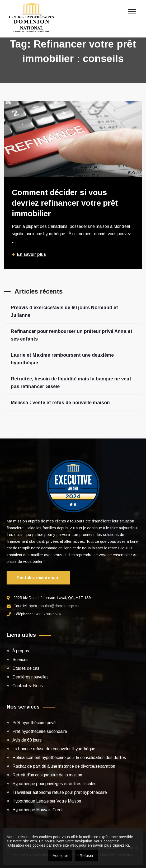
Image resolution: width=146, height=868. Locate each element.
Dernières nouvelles (30, 677)
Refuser (86, 855)
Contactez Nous (28, 686)
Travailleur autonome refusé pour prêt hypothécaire (60, 792)
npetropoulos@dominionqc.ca (54, 606)
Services (20, 660)
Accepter (60, 855)
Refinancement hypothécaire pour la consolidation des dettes (69, 758)
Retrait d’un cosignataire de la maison (47, 775)
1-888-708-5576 (47, 614)
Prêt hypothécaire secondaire (40, 731)
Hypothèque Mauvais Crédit (38, 810)
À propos (21, 651)
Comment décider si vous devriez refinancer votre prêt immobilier (65, 203)
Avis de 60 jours (27, 740)
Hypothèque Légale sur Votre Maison (47, 801)
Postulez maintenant (38, 578)
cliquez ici (121, 845)
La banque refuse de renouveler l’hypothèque (54, 749)
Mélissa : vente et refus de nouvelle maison (60, 403)
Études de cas (26, 668)
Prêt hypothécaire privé (34, 723)
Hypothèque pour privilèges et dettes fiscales (54, 784)
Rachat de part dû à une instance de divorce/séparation (64, 766)
